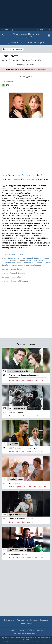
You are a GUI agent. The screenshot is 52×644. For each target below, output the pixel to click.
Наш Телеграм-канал (35, 630)
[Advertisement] (26, 146)
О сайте (12, 630)
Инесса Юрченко (17, 269)
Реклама (21, 630)
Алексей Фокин (33, 258)
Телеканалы (15, 42)
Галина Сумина (8, 263)
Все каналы (9, 620)
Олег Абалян (38, 263)
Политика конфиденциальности (26, 633)
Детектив (26, 175)
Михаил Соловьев (23, 263)
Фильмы (34, 620)
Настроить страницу (14, 49)
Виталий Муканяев (20, 281)
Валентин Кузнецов (17, 258)
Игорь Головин (18, 265)
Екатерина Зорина (37, 260)
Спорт (22, 624)
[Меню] (49, 85)
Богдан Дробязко (17, 254)
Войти (30, 624)
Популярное (22, 620)
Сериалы (44, 620)
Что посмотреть (35, 42)
